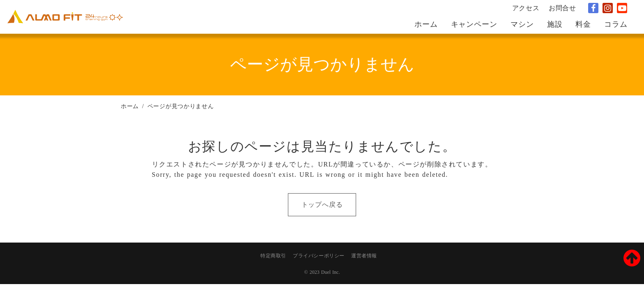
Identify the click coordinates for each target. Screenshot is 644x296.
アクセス (526, 8)
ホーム (130, 106)
